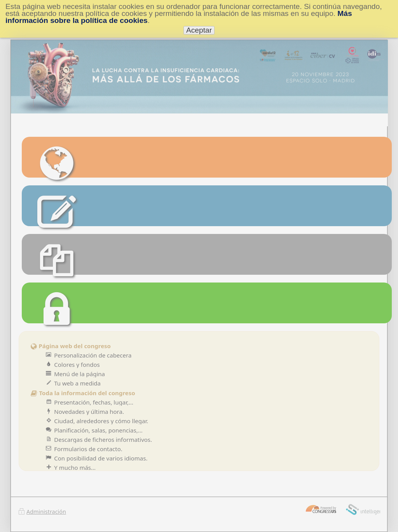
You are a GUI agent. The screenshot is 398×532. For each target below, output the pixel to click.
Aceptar (199, 30)
